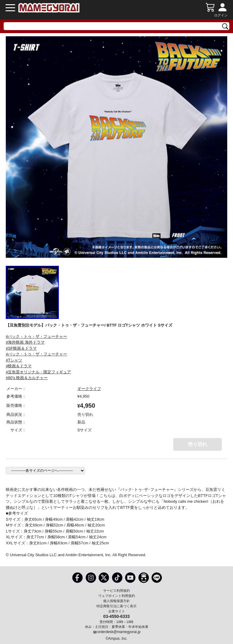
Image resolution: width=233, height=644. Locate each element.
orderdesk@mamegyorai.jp (119, 632)
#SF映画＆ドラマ (21, 348)
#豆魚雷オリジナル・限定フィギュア (38, 372)
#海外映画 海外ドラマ (25, 342)
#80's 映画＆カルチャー (27, 378)
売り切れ (198, 444)
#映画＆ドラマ (19, 366)
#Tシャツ (14, 360)
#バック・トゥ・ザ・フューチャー (36, 336)
